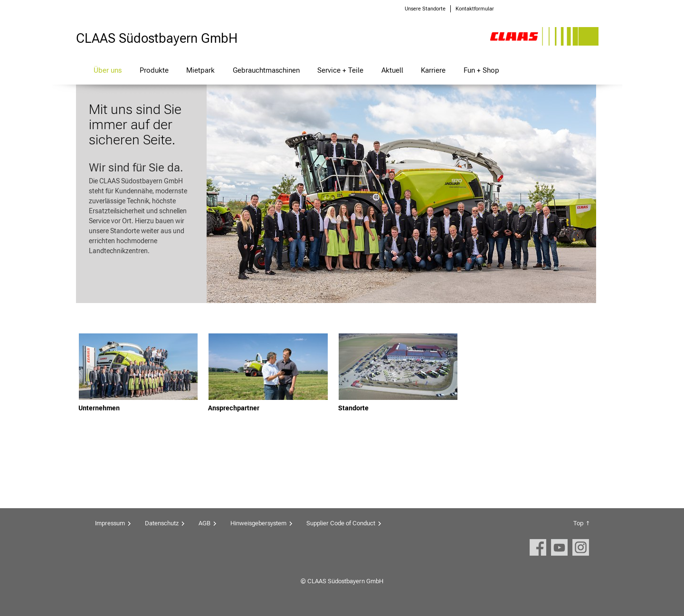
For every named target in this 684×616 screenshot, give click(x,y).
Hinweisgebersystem (258, 523)
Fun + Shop (481, 70)
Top (578, 523)
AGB (204, 523)
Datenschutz (162, 523)
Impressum (110, 523)
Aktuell (392, 70)
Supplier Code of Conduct (341, 523)
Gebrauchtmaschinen (266, 70)
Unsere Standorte (425, 9)
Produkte (154, 70)
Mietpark (200, 70)
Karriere (433, 70)
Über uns (108, 70)
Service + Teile (340, 70)
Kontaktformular (475, 9)
